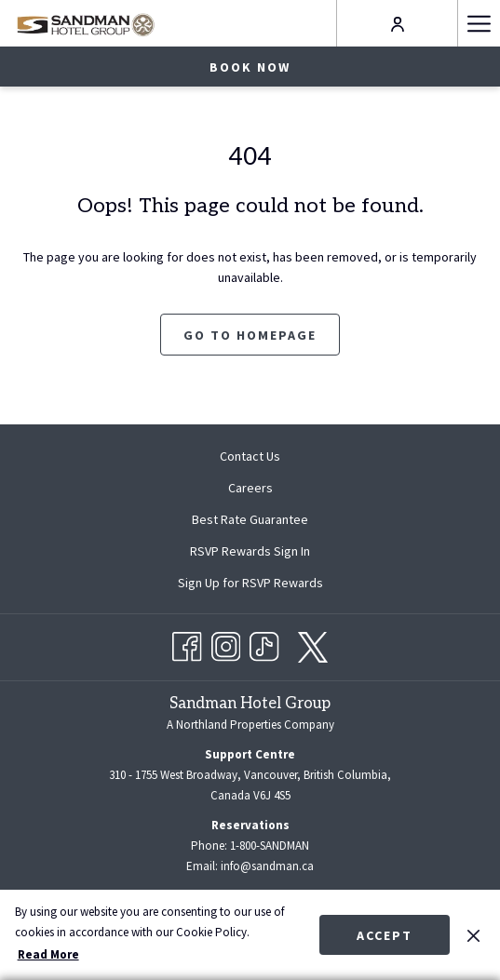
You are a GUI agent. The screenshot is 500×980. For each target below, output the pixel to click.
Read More (48, 954)
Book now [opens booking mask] (250, 67)
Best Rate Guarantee (250, 519)
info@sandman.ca (267, 866)
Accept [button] (385, 935)
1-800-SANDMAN (270, 846)
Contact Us (250, 456)
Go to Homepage (250, 335)
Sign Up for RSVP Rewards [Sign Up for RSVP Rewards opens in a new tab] (268, 584)
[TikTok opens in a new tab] (264, 644)
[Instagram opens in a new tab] (226, 644)
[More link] (479, 23)
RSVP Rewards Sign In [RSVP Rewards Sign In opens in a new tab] (267, 552)
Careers (250, 488)
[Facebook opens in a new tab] (187, 644)
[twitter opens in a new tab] (313, 645)
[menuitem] (250, 456)
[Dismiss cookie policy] (473, 934)
